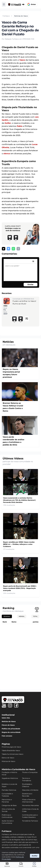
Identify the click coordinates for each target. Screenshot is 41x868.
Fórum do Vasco (8, 725)
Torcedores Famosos (30, 821)
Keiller (8, 123)
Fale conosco (7, 736)
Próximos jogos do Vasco (11, 747)
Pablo (20, 126)
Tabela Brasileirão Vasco (11, 751)
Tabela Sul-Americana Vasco (13, 754)
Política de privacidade (11, 729)
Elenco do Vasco (8, 758)
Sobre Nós (6, 718)
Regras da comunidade (11, 732)
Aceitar (35, 856)
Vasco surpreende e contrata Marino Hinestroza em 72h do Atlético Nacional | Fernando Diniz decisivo (19, 500)
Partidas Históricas (9, 790)
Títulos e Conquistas (30, 772)
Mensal (22, 616)
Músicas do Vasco (8, 761)
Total (35, 616)
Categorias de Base (9, 805)
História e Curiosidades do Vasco (18, 769)
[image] (33, 261)
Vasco (22, 60)
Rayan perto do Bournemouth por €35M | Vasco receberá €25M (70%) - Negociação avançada (20, 588)
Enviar (31, 285)
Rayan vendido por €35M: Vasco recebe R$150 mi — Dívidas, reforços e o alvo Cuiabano (19, 544)
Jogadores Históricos (10, 778)
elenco (7, 154)
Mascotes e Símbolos (30, 790)
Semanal (7, 616)
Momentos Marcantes (30, 805)
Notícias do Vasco (9, 721)
